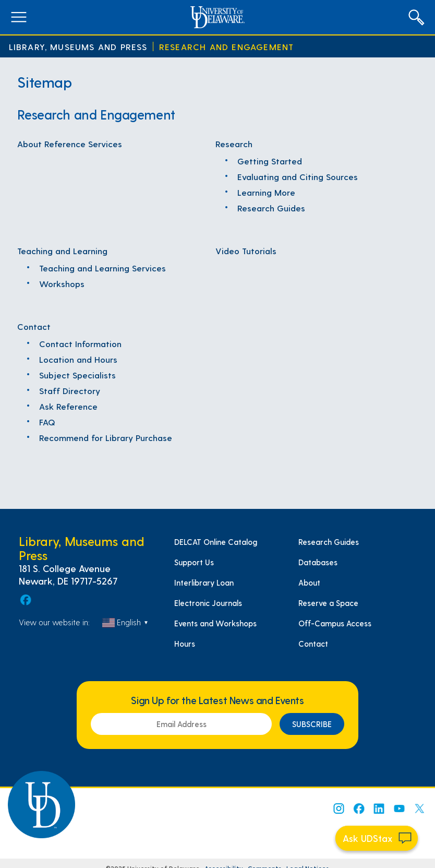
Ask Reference (68, 406)
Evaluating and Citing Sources (298, 176)
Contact (34, 326)
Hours (185, 644)
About (309, 582)
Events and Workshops (215, 623)
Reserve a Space (328, 603)
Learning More (266, 192)
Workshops (62, 283)
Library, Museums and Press (78, 47)
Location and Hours (78, 359)
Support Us (194, 562)
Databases (318, 562)
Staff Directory (70, 390)
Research (234, 144)
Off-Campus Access (335, 623)
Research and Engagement (227, 47)
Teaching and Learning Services (102, 268)
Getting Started (270, 161)
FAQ (47, 422)
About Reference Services (70, 144)
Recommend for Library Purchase (106, 437)
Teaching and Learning (62, 251)
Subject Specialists (77, 375)
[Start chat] (377, 838)
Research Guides (271, 208)
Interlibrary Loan (204, 582)
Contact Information (80, 343)
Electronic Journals (208, 603)
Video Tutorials (246, 251)
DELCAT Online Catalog (216, 542)
